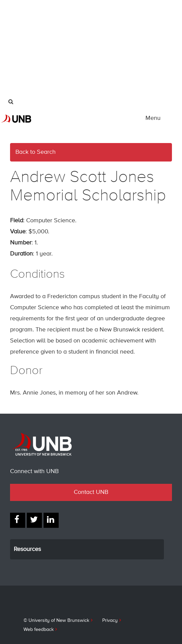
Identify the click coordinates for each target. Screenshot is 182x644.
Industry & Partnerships (35, 47)
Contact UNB (91, 492)
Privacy (110, 620)
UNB (44, 63)
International (23, 7)
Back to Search (36, 152)
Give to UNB (23, 74)
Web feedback (39, 630)
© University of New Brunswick (56, 620)
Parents (18, 20)
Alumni (17, 34)
